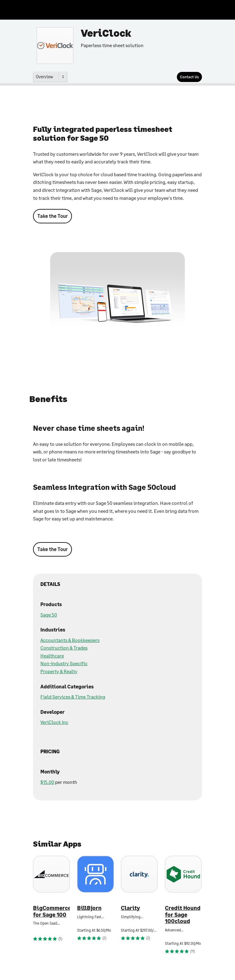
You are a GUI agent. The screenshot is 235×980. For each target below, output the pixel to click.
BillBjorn (89, 908)
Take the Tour (52, 216)
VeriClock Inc (54, 722)
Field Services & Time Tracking (73, 697)
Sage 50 (49, 615)
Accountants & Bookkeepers (70, 640)
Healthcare (52, 656)
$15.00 (47, 782)
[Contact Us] (189, 77)
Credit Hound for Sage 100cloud (183, 915)
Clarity (130, 908)
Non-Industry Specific (64, 663)
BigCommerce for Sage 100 (51, 911)
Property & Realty (59, 671)
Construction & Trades (64, 648)
